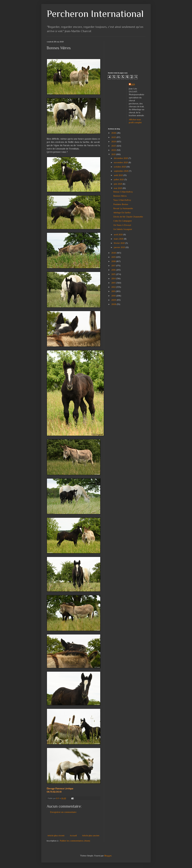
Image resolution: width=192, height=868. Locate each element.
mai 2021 (118, 188)
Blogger (108, 856)
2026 (114, 133)
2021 (114, 154)
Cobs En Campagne (123, 221)
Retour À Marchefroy (123, 192)
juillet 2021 (119, 180)
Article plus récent (56, 836)
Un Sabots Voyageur (123, 229)
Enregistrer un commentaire (63, 812)
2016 (114, 270)
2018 (114, 261)
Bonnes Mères (120, 196)
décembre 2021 (121, 158)
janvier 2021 (120, 247)
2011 (113, 291)
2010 (114, 296)
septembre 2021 (121, 171)
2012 (114, 287)
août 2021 (119, 175)
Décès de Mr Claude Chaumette (128, 217)
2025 (114, 137)
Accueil (73, 836)
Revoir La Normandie (123, 209)
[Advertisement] (95, 824)
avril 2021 (119, 235)
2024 (114, 142)
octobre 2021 (120, 167)
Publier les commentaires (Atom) (75, 841)
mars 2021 (119, 239)
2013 (114, 283)
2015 (114, 274)
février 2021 (120, 243)
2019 (114, 257)
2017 (114, 266)
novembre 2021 (121, 163)
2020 (114, 253)
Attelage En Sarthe (122, 213)
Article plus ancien (91, 836)
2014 (114, 279)
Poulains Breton (121, 204)
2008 (114, 304)
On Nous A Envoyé (122, 225)
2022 (114, 150)
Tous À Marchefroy (122, 200)
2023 (114, 146)
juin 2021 (118, 184)
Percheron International (95, 14)
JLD (133, 85)
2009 (114, 300)
